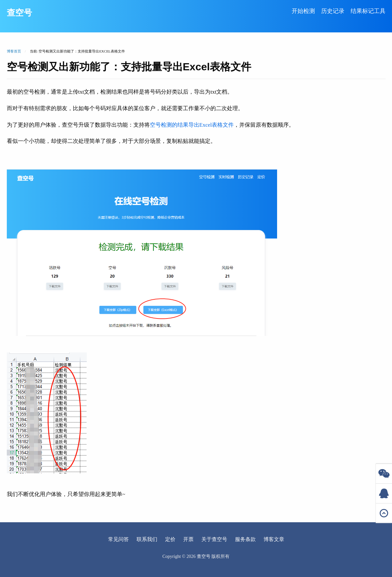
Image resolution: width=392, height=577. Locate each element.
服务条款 (245, 539)
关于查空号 (214, 539)
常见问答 (118, 539)
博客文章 (274, 539)
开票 (188, 539)
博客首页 (14, 51)
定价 (170, 539)
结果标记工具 (368, 11)
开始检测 (303, 11)
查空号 (19, 13)
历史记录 (333, 11)
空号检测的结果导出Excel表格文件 (192, 125)
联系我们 (147, 539)
